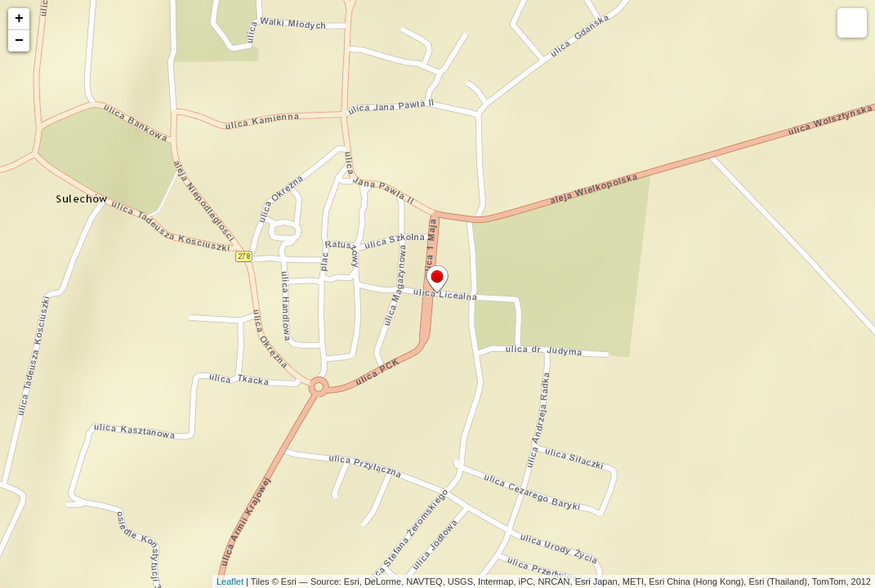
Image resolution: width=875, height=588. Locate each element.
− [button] (19, 41)
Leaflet (230, 581)
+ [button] (19, 19)
